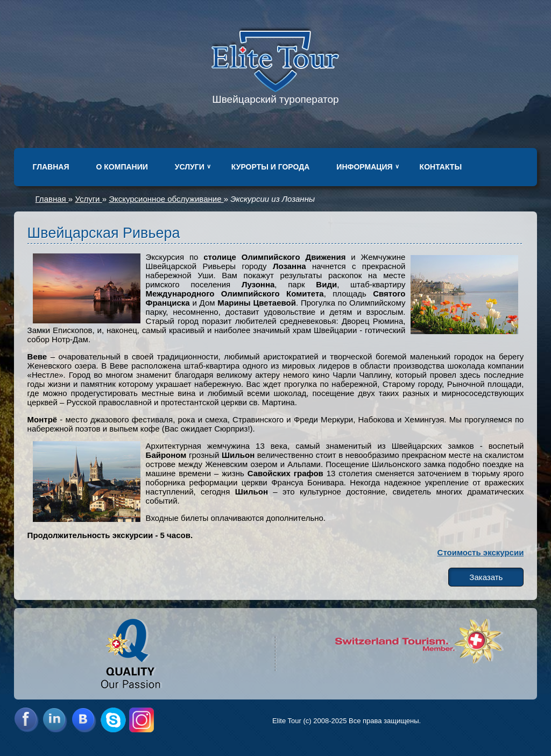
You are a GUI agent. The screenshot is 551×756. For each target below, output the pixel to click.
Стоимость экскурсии (481, 552)
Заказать (486, 577)
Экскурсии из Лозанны (273, 199)
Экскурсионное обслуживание (166, 199)
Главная (51, 167)
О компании (122, 167)
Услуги (190, 167)
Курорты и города (270, 167)
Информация (364, 167)
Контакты (441, 167)
